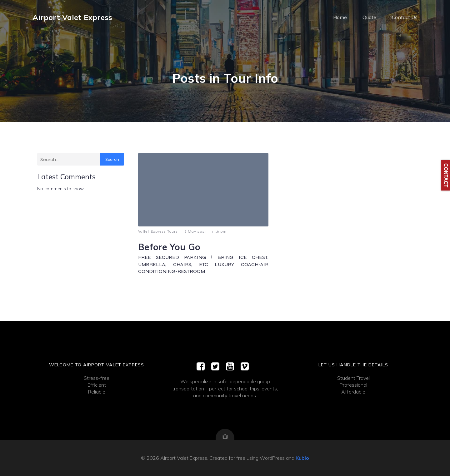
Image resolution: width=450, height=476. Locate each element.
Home (340, 17)
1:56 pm (219, 231)
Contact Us (405, 17)
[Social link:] (203, 367)
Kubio (302, 458)
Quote (369, 17)
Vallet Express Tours (158, 231)
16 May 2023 (195, 231)
